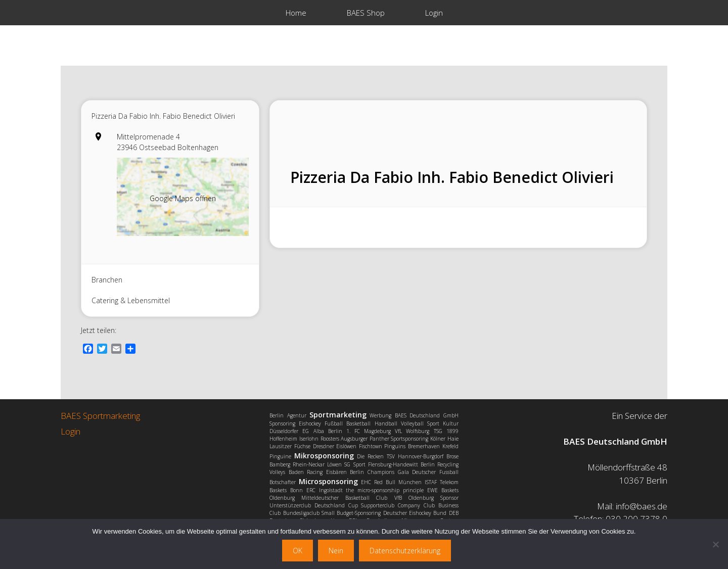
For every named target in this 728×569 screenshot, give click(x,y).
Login (434, 13)
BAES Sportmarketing (100, 416)
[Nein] (715, 544)
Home (296, 13)
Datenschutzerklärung (405, 551)
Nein (336, 551)
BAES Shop (366, 13)
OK (298, 551)
